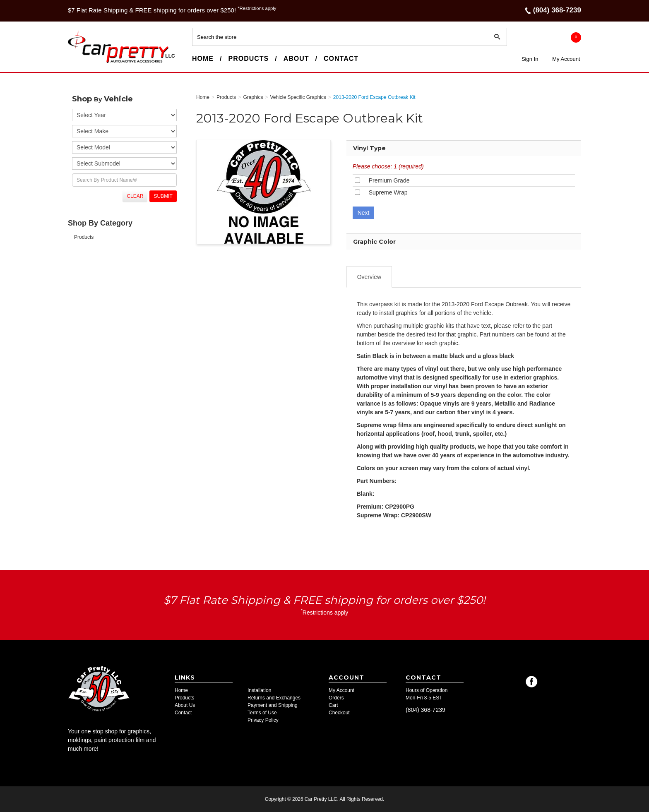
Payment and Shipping (273, 705)
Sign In (530, 59)
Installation (259, 690)
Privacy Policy (263, 720)
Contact (341, 59)
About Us (185, 705)
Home (203, 59)
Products (248, 59)
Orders (336, 698)
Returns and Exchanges (274, 698)
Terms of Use (262, 713)
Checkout (339, 713)
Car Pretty (83, 62)
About (296, 59)
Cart (333, 705)
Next (364, 213)
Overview (369, 277)
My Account (566, 59)
